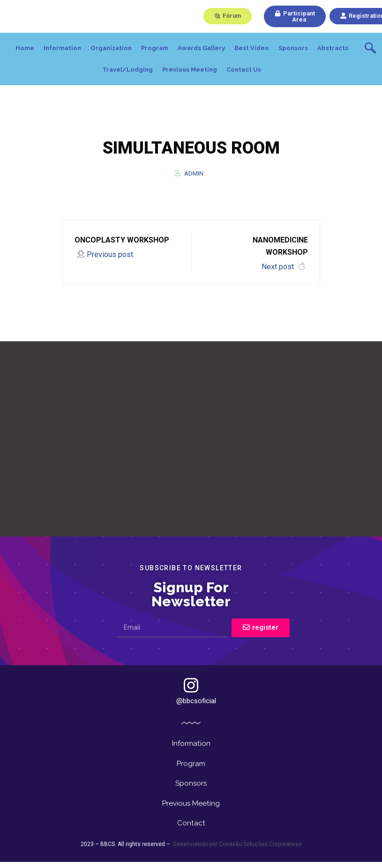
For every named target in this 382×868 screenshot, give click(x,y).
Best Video (252, 48)
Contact (191, 830)
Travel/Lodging (127, 70)
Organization (111, 48)
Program (155, 48)
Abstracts (333, 48)
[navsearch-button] (370, 49)
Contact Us (244, 70)
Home (25, 48)
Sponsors (293, 48)
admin (194, 173)
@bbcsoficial (196, 691)
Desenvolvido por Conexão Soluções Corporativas (237, 852)
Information (62, 48)
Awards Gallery (201, 48)
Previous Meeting (190, 70)
